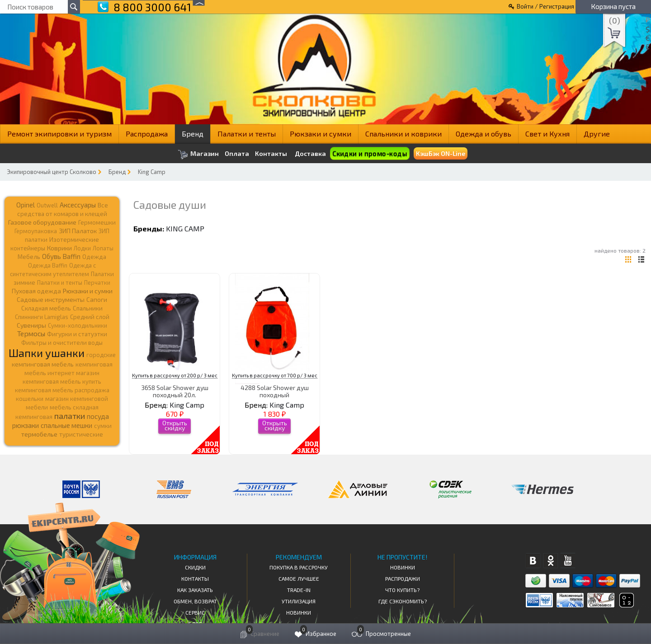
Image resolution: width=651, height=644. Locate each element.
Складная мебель (46, 308)
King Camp (152, 172)
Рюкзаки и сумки (321, 134)
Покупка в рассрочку (299, 567)
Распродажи (403, 578)
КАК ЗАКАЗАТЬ (195, 590)
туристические (81, 434)
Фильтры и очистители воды (62, 343)
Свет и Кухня (547, 134)
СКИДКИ (195, 567)
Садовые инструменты (51, 299)
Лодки (82, 248)
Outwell (47, 205)
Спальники (88, 308)
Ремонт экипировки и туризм (59, 134)
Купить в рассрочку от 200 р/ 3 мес (175, 375)
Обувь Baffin (61, 256)
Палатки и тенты (247, 134)
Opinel (26, 205)
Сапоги (97, 299)
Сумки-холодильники (78, 325)
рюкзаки (26, 425)
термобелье (39, 434)
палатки (70, 416)
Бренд (193, 134)
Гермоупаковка (36, 231)
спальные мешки (66, 425)
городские (101, 355)
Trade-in (299, 590)
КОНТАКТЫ (195, 578)
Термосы (31, 333)
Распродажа (147, 134)
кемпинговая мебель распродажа (62, 390)
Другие (597, 134)
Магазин (198, 154)
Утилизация (299, 601)
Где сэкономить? (403, 601)
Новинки (299, 612)
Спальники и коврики (403, 134)
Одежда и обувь (484, 134)
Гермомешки (97, 222)
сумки (103, 426)
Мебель (29, 257)
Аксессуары (78, 205)
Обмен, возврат (195, 601)
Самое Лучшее (299, 578)
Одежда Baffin (48, 265)
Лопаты (103, 248)
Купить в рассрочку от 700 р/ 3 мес (275, 375)
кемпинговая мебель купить (62, 381)
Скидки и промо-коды (370, 153)
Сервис (195, 612)
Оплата (237, 154)
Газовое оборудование (42, 222)
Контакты (271, 154)
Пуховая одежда (36, 291)
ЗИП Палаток (78, 231)
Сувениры (31, 325)
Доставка (310, 153)
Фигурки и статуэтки (77, 334)
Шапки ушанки (47, 353)
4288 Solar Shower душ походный (275, 391)
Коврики (59, 248)
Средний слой (90, 317)
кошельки (30, 399)
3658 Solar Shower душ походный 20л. (175, 391)
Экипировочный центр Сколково (52, 172)
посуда (98, 416)
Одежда (94, 257)
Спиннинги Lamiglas (42, 317)
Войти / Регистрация (545, 6)
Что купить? (402, 590)
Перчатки (97, 282)
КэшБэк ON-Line (441, 153)
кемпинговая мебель (43, 364)
